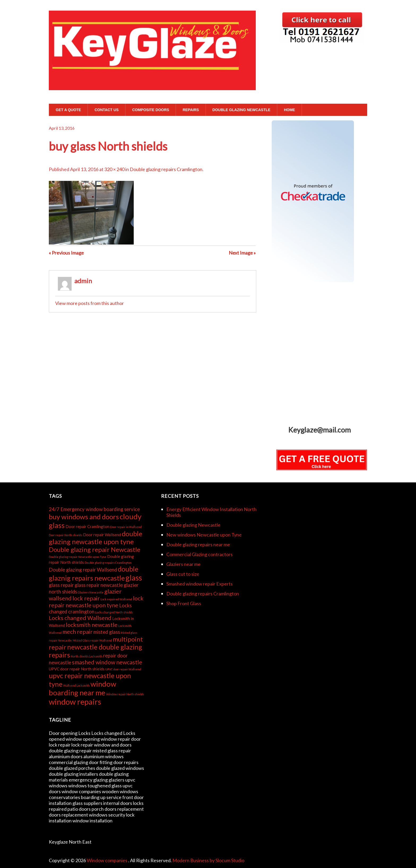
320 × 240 (114, 169)
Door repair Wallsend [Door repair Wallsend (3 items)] (102, 535)
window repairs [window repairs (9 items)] (75, 702)
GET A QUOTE (68, 110)
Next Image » (242, 253)
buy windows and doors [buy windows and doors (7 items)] (84, 517)
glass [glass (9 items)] (134, 577)
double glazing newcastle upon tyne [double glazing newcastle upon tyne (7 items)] (96, 538)
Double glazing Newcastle (242, 110)
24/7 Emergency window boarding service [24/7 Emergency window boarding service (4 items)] (94, 509)
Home (289, 110)
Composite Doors (151, 110)
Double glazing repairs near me (198, 544)
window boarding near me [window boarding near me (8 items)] (83, 688)
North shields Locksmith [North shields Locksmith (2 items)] (87, 656)
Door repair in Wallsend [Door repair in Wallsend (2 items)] (126, 527)
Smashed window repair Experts (200, 584)
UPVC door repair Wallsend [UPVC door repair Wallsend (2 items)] (123, 669)
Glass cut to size (183, 574)
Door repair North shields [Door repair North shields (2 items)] (66, 535)
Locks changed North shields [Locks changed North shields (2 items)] (114, 612)
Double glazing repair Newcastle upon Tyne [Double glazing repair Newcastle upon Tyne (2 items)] (78, 557)
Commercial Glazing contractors (200, 554)
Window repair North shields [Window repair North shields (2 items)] (125, 694)
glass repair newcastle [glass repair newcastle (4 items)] (99, 585)
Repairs (191, 110)
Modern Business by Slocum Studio (208, 860)
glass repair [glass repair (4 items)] (61, 585)
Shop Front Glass (184, 603)
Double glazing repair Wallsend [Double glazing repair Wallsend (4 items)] (83, 570)
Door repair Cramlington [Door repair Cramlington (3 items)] (87, 526)
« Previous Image (66, 253)
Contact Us (107, 110)
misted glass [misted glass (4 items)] (107, 632)
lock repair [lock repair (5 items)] (86, 598)
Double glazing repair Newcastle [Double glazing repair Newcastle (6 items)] (95, 549)
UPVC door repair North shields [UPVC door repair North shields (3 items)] (77, 669)
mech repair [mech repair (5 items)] (77, 632)
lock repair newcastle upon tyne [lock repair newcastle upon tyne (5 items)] (96, 602)
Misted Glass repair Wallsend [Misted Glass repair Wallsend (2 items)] (92, 640)
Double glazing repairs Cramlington (166, 169)
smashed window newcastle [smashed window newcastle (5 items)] (107, 662)
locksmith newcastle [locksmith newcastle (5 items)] (92, 625)
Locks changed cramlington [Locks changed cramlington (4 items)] (90, 609)
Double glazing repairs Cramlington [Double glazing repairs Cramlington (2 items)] (108, 563)
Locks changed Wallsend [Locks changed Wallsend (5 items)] (80, 618)
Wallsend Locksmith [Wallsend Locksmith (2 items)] (76, 685)
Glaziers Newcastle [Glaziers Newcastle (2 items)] (91, 592)
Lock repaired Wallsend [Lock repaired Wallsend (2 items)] (116, 599)
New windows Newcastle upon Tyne (204, 535)
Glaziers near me (183, 564)
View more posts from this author (90, 303)
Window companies (107, 860)
